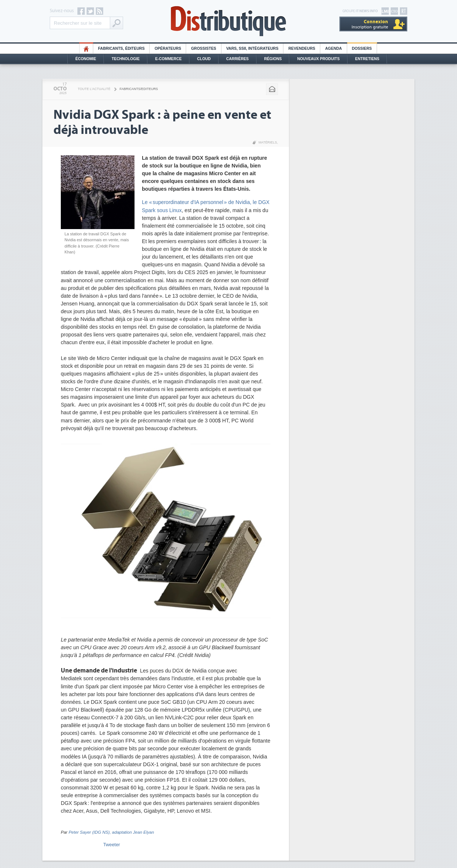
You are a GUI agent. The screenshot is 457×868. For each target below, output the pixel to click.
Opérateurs (168, 49)
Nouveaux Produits (318, 59)
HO (86, 49)
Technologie (126, 59)
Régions (273, 59)
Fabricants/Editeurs (139, 89)
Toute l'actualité (94, 89)
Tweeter (112, 845)
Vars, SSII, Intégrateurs (252, 49)
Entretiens (367, 59)
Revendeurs (302, 49)
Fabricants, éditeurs (121, 49)
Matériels (268, 142)
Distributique (228, 21)
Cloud (204, 59)
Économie (86, 59)
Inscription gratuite (370, 24)
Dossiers (362, 49)
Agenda (333, 49)
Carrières (238, 59)
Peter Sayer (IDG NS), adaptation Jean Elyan (111, 832)
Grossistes (203, 49)
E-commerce (168, 59)
